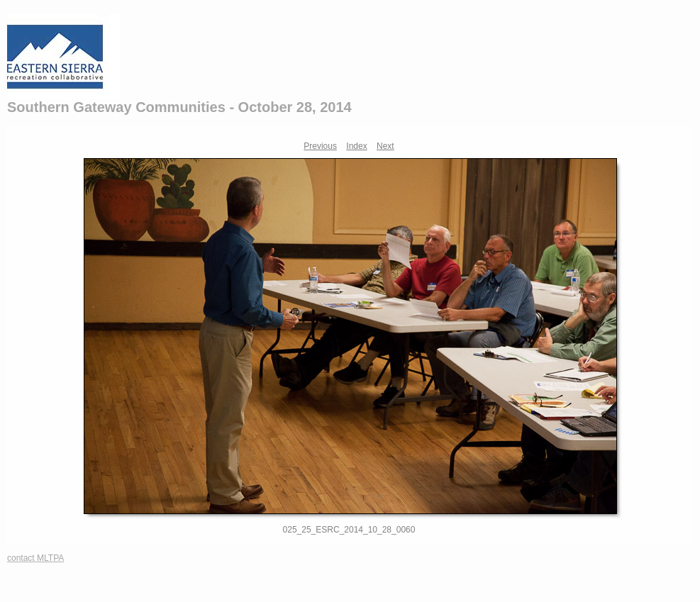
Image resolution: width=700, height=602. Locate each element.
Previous (320, 146)
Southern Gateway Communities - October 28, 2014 (179, 107)
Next (385, 146)
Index (356, 146)
